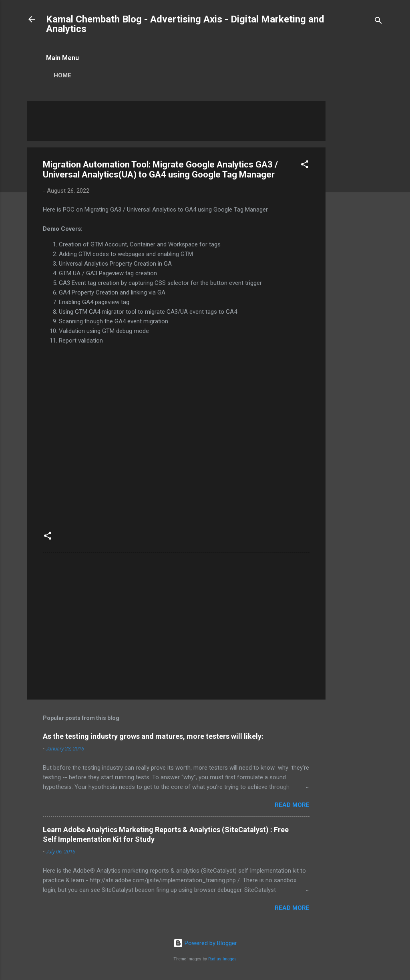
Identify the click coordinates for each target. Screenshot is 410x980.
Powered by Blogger (205, 943)
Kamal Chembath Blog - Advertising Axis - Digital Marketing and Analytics (185, 24)
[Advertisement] (358, 221)
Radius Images (222, 959)
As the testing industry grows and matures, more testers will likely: (153, 736)
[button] (305, 166)
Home (62, 75)
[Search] (378, 22)
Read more (292, 805)
